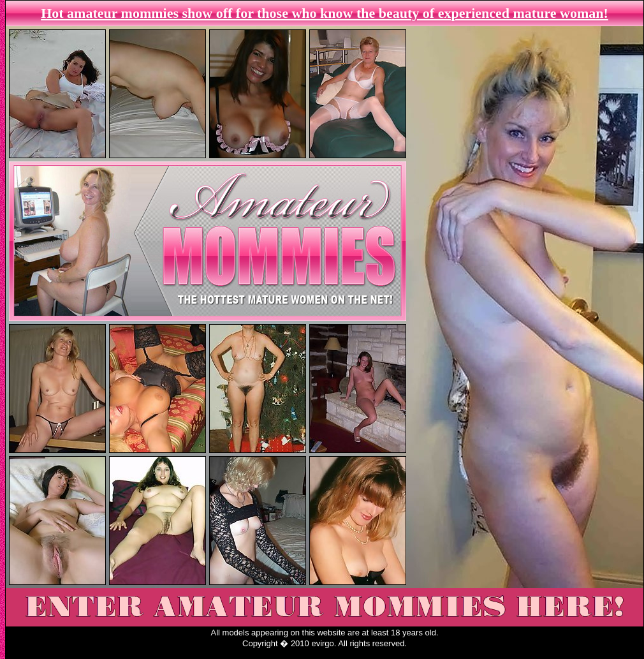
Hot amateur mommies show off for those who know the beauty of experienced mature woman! (325, 13)
